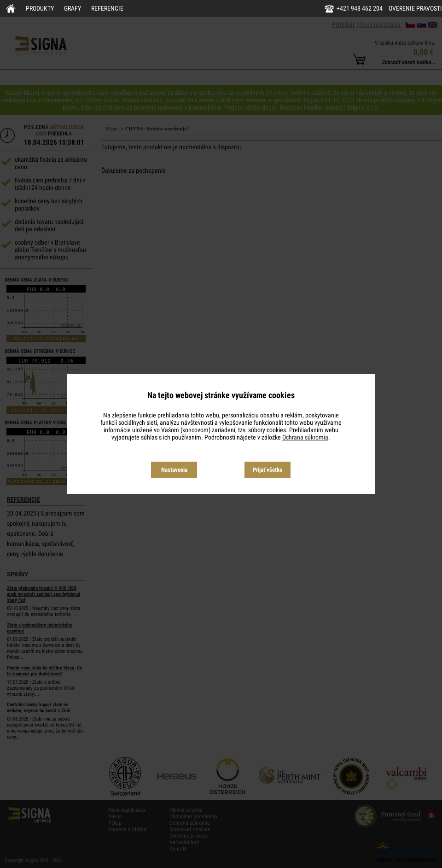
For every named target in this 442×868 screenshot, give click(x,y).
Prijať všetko (268, 470)
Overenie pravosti (415, 8)
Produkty (40, 8)
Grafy (73, 8)
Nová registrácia (380, 24)
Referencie (107, 8)
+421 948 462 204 (360, 8)
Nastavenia (174, 470)
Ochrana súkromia (305, 437)
